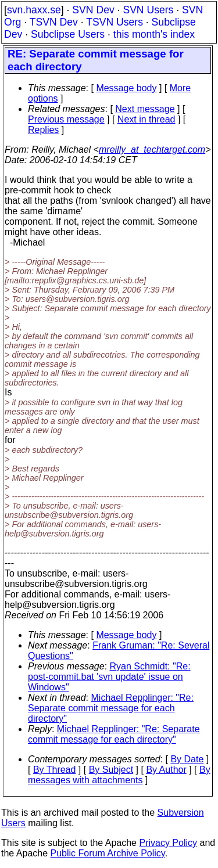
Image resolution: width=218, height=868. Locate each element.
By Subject (111, 770)
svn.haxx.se (34, 10)
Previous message (66, 119)
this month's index (154, 34)
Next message (145, 109)
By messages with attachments (119, 775)
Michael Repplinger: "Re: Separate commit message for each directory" (111, 708)
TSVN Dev (54, 22)
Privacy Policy (168, 843)
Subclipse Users (68, 34)
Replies (43, 130)
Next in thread (146, 119)
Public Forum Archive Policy (108, 853)
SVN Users (148, 10)
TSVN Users (115, 22)
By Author (166, 770)
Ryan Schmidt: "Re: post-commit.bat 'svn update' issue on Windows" (109, 677)
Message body (126, 88)
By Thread (55, 770)
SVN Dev (93, 10)
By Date (187, 759)
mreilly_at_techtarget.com (152, 150)
